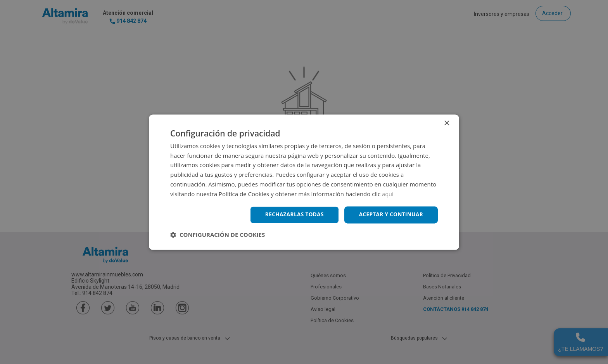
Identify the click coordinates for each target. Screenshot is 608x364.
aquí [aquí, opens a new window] (388, 193)
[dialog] (304, 182)
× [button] (446, 123)
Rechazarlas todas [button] (291, 215)
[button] (218, 235)
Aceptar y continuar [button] (390, 215)
